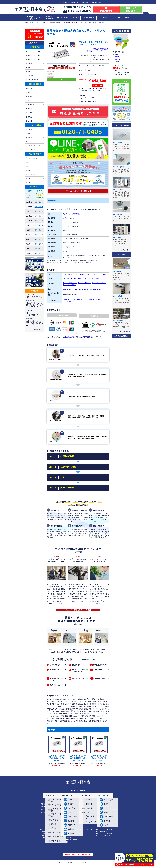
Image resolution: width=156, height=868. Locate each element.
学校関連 (29, 117)
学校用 (28, 166)
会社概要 (81, 808)
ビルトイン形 (30, 76)
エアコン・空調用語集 (103, 840)
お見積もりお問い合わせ (48, 18)
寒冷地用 (29, 179)
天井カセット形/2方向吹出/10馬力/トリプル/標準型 (91, 23)
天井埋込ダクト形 (32, 80)
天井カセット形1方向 (33, 59)
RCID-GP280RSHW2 (70, 291)
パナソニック (97, 51)
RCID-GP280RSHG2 (85, 291)
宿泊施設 (29, 121)
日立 (27, 141)
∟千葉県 (43, 842)
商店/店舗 (29, 96)
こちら (94, 101)
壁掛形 (28, 72)
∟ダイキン (67, 835)
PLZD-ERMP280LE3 (70, 285)
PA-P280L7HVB (81, 301)
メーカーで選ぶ (35, 125)
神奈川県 (118, 45)
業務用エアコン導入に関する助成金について (78, 858)
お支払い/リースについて (86, 816)
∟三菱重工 (67, 840)
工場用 (28, 162)
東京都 (119, 42)
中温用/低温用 (31, 174)
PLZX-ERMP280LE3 (99, 285)
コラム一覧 (125, 250)
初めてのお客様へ (63, 18)
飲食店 (28, 92)
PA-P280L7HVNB (69, 301)
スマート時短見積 (101, 835)
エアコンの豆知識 (88, 18)
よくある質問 (103, 18)
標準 (36, 202)
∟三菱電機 (67, 842)
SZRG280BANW (79, 276)
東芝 (90, 51)
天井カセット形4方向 (33, 51)
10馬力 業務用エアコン (69, 23)
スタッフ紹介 (116, 18)
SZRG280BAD (103, 276)
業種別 (127, 18)
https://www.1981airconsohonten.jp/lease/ (78, 339)
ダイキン (90, 49)
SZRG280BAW (68, 276)
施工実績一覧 (124, 331)
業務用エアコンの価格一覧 (104, 838)
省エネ (41, 202)
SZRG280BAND (91, 276)
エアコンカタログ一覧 (110, 814)
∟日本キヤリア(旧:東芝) (72, 844)
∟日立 (66, 846)
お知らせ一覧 (37, 330)
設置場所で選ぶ (35, 84)
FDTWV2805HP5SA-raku (91, 281)
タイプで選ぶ (35, 47)
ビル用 (28, 183)
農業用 (28, 170)
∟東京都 (43, 835)
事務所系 (29, 88)
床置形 (28, 67)
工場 (27, 100)
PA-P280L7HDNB (94, 301)
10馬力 (65, 220)
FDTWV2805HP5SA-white (72, 281)
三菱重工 (96, 49)
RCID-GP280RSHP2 (100, 291)
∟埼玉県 (43, 838)
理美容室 (29, 109)
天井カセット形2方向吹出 (54, 23)
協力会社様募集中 (121, 336)
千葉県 (125, 44)
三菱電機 (103, 49)
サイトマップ (107, 816)
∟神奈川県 (44, 840)
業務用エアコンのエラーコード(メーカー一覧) (78, 833)
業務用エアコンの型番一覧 (104, 833)
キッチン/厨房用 (32, 158)
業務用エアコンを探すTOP (33, 18)
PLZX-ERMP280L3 (69, 287)
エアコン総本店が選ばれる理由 (88, 814)
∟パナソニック (69, 838)
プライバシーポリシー (110, 808)
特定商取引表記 (108, 811)
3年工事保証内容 (84, 811)
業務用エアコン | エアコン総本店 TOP (35, 23)
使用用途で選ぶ (35, 154)
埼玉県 (119, 39)
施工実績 (76, 18)
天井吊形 (29, 63)
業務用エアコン (35, 43)
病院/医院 (29, 113)
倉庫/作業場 (30, 105)
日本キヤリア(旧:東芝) (34, 146)
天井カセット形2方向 (33, 55)
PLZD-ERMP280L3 (84, 285)
